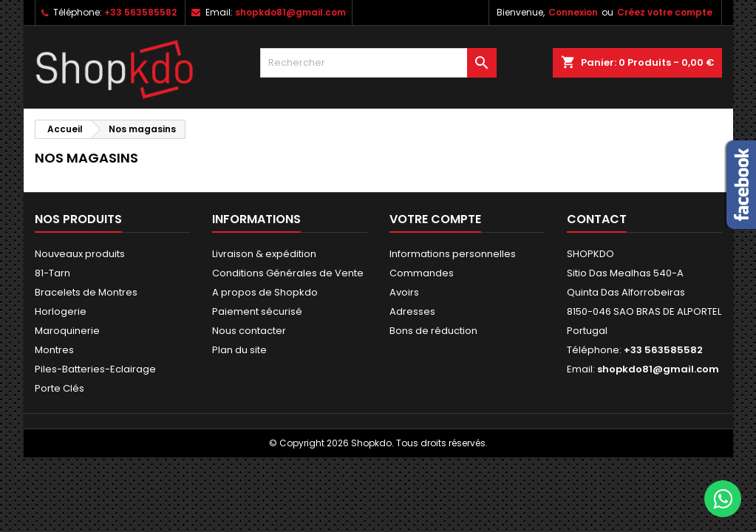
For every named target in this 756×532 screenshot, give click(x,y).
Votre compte (435, 219)
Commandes (422, 273)
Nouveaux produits (80, 254)
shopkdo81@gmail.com (290, 12)
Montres (54, 350)
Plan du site (239, 350)
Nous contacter (249, 331)
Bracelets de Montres (86, 292)
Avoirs (404, 292)
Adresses (412, 311)
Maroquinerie (67, 331)
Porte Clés (59, 388)
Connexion (573, 12)
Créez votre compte (665, 12)
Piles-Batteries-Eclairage (95, 369)
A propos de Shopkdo (265, 292)
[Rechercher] (378, 63)
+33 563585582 (140, 12)
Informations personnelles (453, 254)
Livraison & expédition (264, 254)
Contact (597, 219)
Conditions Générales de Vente (288, 273)
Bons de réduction (433, 331)
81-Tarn (52, 273)
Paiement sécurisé (257, 311)
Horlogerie (61, 311)
